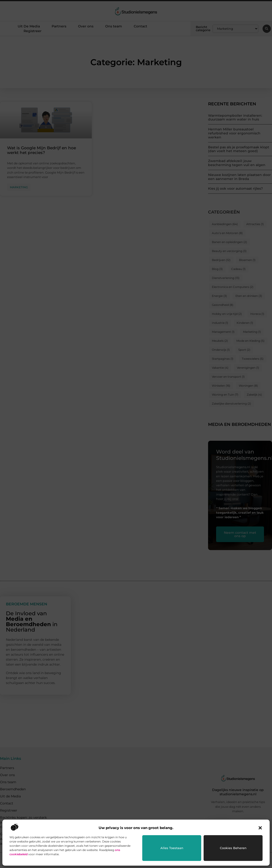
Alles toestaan (172, 848)
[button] (260, 828)
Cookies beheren (233, 848)
